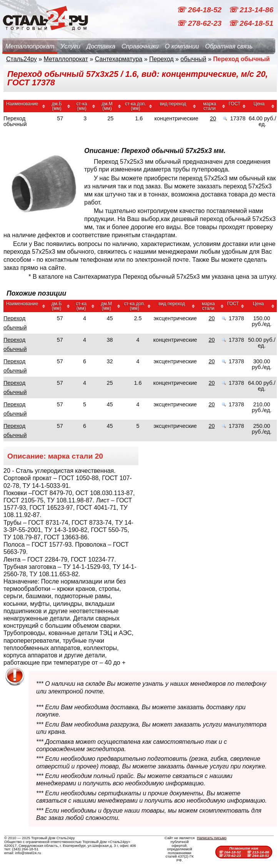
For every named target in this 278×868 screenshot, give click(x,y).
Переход (161, 59)
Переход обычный (15, 323)
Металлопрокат (30, 46)
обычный (193, 59)
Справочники (140, 46)
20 (213, 118)
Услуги (70, 46)
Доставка (101, 46)
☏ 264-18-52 (200, 10)
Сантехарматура (119, 59)
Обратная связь (229, 46)
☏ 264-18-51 (251, 23)
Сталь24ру (22, 59)
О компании (182, 46)
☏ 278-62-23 (200, 23)
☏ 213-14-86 (251, 10)
